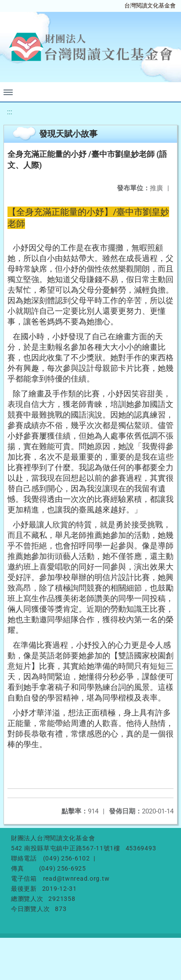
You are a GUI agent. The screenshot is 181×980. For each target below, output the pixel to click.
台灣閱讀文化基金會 (150, 5)
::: (10, 112)
